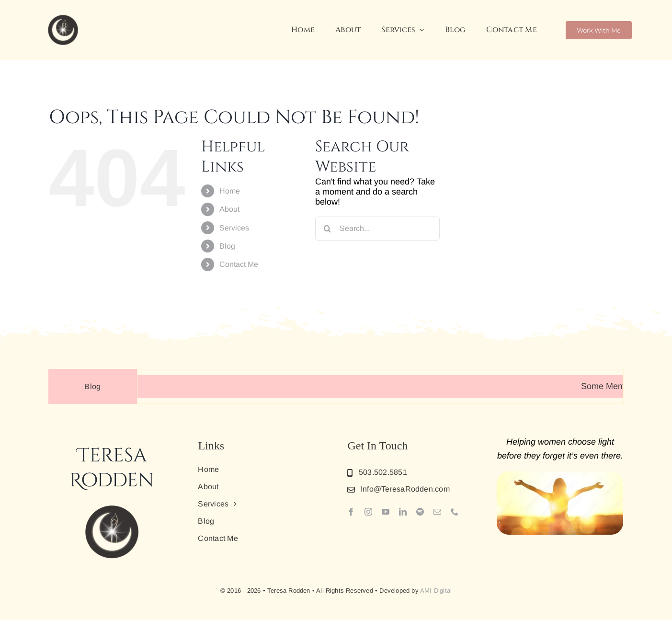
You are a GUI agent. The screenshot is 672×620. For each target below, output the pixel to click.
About (229, 209)
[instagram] (368, 512)
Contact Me (239, 264)
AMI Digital (436, 591)
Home (230, 191)
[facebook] (351, 512)
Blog (227, 246)
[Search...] (377, 229)
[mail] (437, 512)
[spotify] (420, 512)
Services (234, 228)
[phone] (455, 512)
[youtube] (386, 512)
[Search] (327, 229)
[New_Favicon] (63, 16)
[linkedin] (403, 512)
